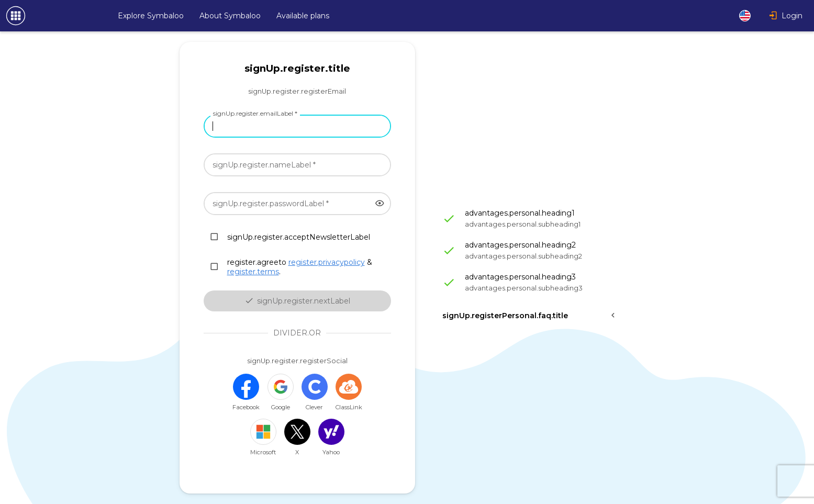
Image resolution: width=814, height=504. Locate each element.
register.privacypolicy (327, 262)
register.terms (253, 272)
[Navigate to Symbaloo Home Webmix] (52, 16)
